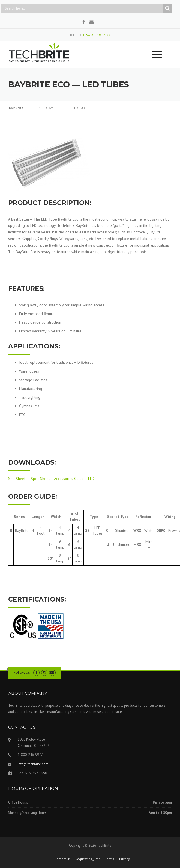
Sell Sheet (17, 479)
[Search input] (83, 8)
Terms (110, 859)
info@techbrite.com (33, 764)
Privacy (124, 859)
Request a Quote (88, 859)
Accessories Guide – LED (74, 479)
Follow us (22, 672)
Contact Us (63, 859)
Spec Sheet (40, 479)
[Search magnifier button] (167, 8)
